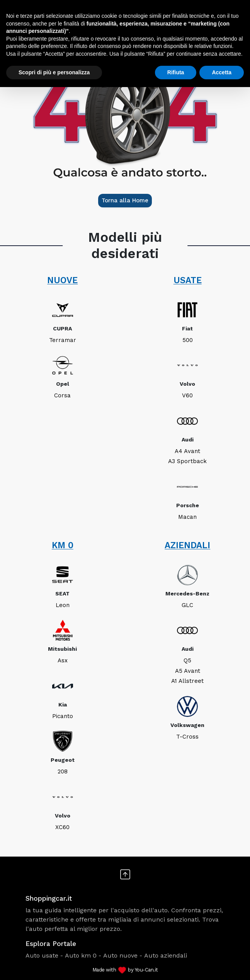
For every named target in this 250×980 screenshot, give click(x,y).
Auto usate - (44, 955)
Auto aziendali (166, 955)
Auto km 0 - (83, 955)
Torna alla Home (125, 200)
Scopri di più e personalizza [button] (54, 72)
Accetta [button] (222, 72)
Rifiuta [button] (176, 72)
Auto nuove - (123, 955)
